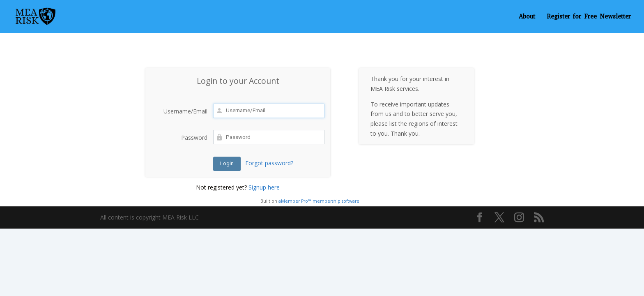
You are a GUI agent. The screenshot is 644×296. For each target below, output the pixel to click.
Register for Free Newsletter (589, 17)
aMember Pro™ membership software (319, 201)
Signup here (264, 187)
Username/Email (185, 111)
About (527, 17)
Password (194, 138)
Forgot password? (269, 163)
